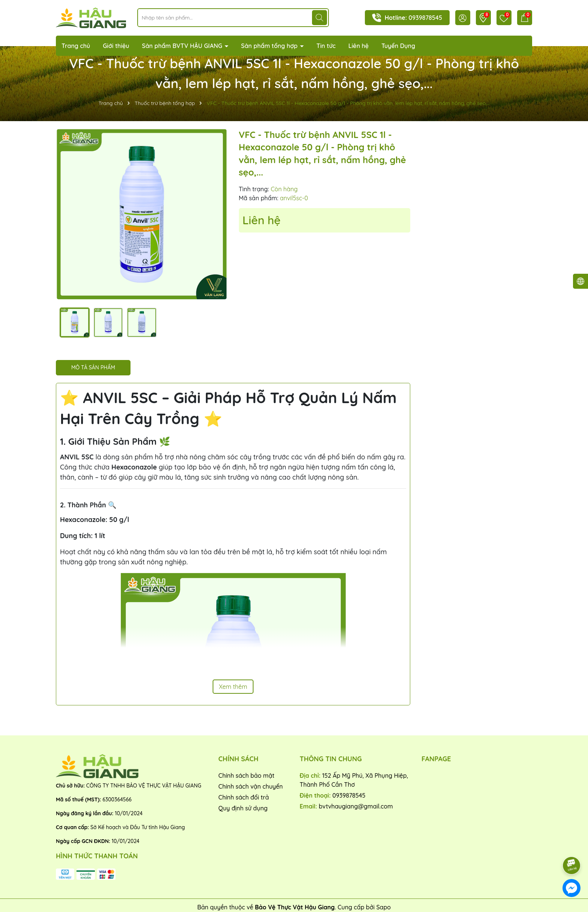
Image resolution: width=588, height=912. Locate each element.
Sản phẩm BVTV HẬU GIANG (183, 46)
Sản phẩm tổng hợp (270, 46)
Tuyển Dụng (398, 46)
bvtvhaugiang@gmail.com (356, 806)
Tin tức (326, 46)
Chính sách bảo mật (246, 775)
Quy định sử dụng (243, 808)
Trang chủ (76, 46)
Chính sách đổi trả (244, 797)
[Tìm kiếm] (319, 18)
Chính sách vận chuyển (250, 786)
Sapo (383, 907)
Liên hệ (358, 46)
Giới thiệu (116, 46)
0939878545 (425, 18)
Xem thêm (233, 687)
